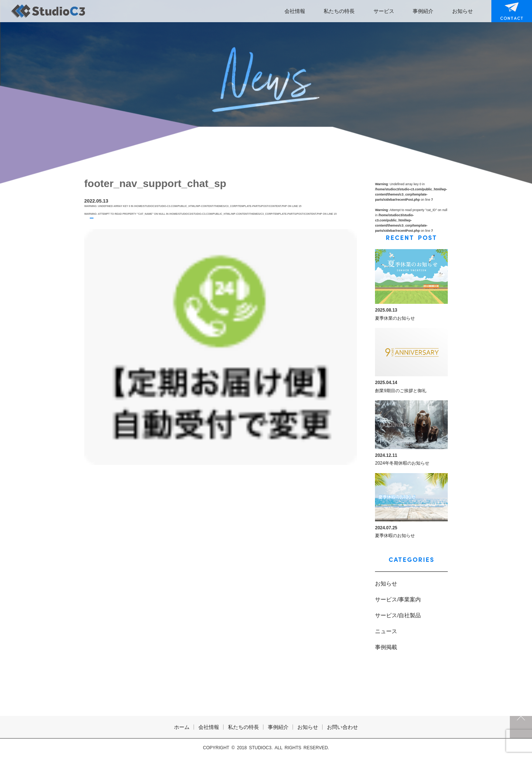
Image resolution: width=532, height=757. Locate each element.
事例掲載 (386, 647)
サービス (384, 11)
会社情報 (295, 11)
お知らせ (463, 11)
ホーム (182, 727)
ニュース (386, 631)
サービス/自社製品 (398, 615)
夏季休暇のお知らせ (395, 536)
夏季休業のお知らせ (395, 318)
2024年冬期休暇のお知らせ (402, 463)
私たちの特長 (339, 11)
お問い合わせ (507, 11)
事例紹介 (423, 11)
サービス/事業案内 (398, 599)
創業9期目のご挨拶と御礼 (401, 391)
